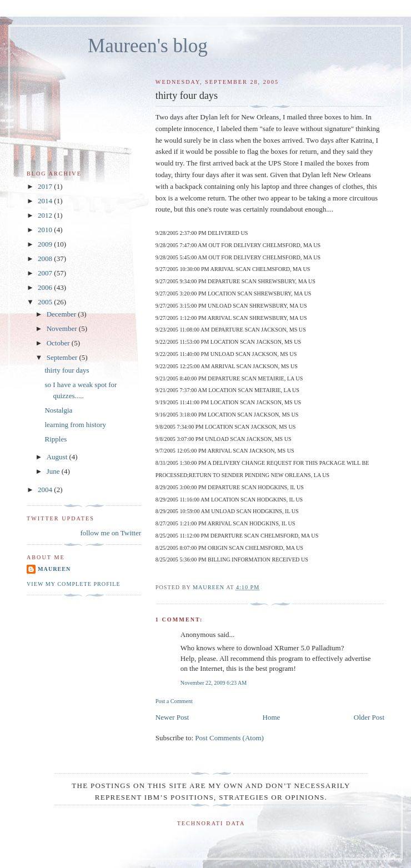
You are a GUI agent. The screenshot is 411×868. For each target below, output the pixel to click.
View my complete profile (74, 584)
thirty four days (67, 370)
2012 (46, 215)
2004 (46, 490)
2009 (46, 244)
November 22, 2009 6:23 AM (214, 683)
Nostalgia (58, 410)
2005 (46, 302)
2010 (46, 230)
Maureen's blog (148, 46)
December (62, 314)
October (59, 343)
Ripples (56, 439)
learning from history (75, 425)
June (54, 471)
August (58, 457)
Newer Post (172, 717)
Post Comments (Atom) (229, 738)
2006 (46, 287)
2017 (46, 186)
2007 (46, 273)
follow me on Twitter (111, 533)
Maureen (54, 569)
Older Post (369, 717)
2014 (46, 201)
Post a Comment (174, 701)
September (63, 357)
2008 (46, 259)
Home (272, 717)
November (63, 328)
